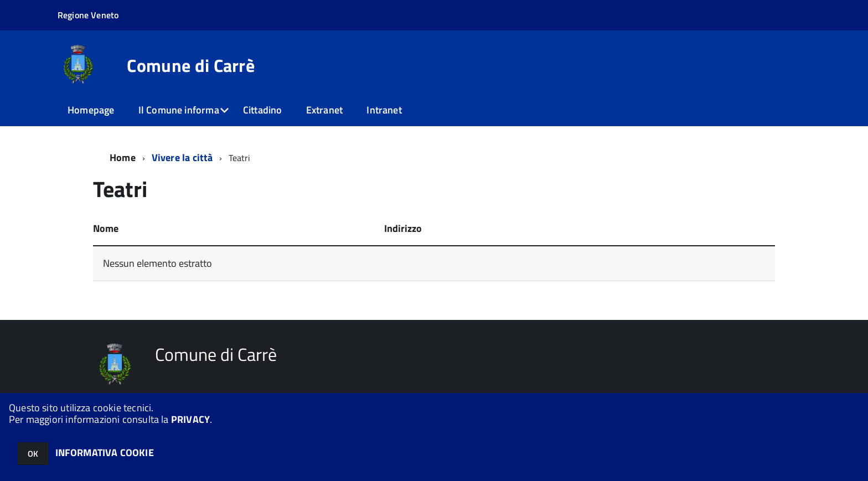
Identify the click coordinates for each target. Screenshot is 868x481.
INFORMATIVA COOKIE (105, 452)
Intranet (384, 110)
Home (123, 157)
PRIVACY (190, 419)
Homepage (91, 110)
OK (33, 454)
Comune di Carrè (191, 65)
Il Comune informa (179, 110)
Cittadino (263, 110)
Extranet (324, 110)
